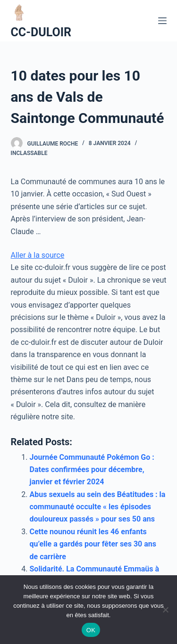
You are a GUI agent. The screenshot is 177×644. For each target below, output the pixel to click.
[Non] (165, 610)
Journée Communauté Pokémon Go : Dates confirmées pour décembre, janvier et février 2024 (92, 470)
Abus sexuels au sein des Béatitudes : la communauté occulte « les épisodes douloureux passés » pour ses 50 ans (98, 507)
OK (91, 630)
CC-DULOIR (41, 32)
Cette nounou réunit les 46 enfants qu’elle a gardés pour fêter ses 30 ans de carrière (93, 544)
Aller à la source (38, 255)
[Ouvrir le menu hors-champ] (162, 21)
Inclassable (29, 153)
